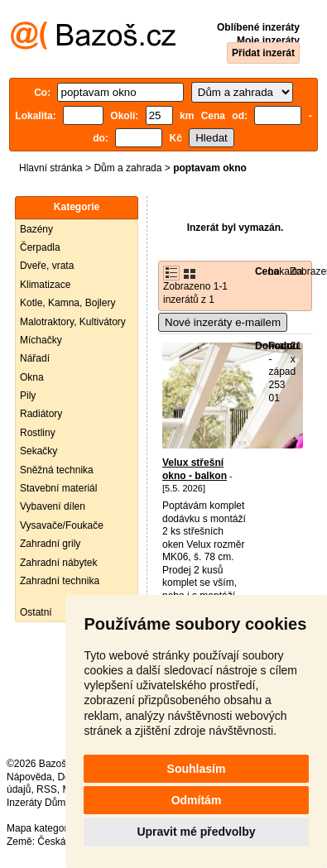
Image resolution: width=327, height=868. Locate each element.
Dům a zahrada (127, 168)
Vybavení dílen (53, 506)
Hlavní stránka (51, 168)
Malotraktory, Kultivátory (73, 322)
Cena (267, 271)
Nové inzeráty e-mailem (223, 322)
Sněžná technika (57, 470)
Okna (32, 377)
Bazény (36, 229)
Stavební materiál (58, 488)
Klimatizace (45, 285)
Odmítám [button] (197, 800)
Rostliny (38, 433)
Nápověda (29, 777)
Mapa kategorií (39, 828)
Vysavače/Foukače (62, 525)
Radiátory (41, 414)
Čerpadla (40, 247)
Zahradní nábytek (58, 563)
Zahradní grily (50, 544)
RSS (47, 789)
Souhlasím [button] (197, 769)
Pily (28, 396)
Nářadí (35, 358)
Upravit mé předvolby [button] (196, 832)
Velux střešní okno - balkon (195, 469)
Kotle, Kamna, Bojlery (67, 303)
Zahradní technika (60, 581)
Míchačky (41, 340)
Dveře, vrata (47, 266)
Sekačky (38, 451)
